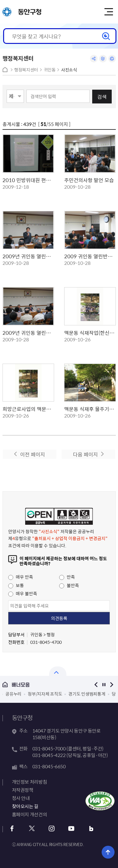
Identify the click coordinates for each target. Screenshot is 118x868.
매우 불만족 (23, 593)
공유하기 (94, 59)
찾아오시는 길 (25, 806)
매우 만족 (21, 577)
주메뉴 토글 (109, 12)
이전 (96, 684)
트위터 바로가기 (32, 829)
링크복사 (103, 59)
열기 (58, 671)
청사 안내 (21, 798)
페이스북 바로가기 (12, 829)
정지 (104, 684)
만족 (67, 577)
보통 (16, 585)
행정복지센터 (26, 70)
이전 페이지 (33, 454)
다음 (112, 684)
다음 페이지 (85, 454)
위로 (108, 852)
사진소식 (69, 70)
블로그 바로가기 (91, 829)
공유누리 (13, 694)
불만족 (69, 585)
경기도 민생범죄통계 (87, 694)
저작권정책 (23, 790)
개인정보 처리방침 (30, 782)
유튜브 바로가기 (72, 829)
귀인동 (50, 70)
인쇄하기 (112, 59)
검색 (102, 97)
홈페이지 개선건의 (30, 814)
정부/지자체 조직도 (45, 694)
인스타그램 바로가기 (52, 829)
